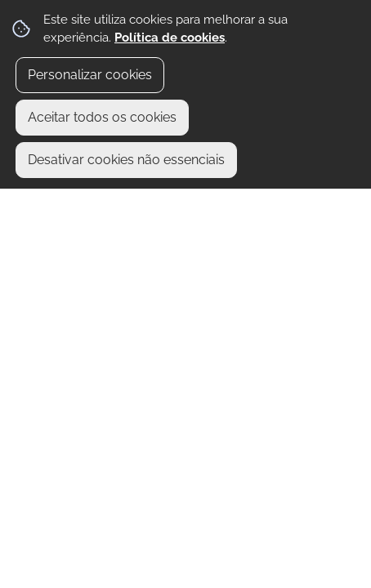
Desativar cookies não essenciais (126, 160)
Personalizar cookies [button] (90, 75)
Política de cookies (170, 38)
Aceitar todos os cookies (102, 117)
